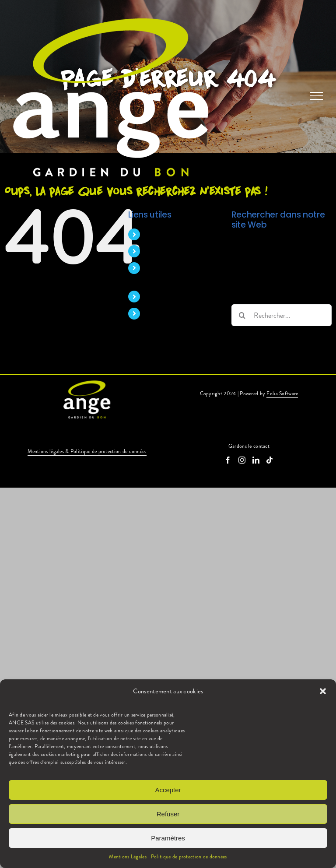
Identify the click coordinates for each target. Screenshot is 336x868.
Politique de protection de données (189, 857)
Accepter (168, 790)
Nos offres (160, 297)
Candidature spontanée (178, 314)
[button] (323, 691)
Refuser (168, 814)
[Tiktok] (269, 460)
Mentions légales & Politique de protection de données (87, 451)
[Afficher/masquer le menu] (316, 96)
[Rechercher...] (282, 315)
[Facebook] (228, 460)
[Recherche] (242, 315)
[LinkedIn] (256, 460)
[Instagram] (242, 460)
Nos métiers (162, 251)
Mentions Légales (128, 857)
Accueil (156, 234)
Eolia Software (282, 394)
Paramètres (168, 838)
